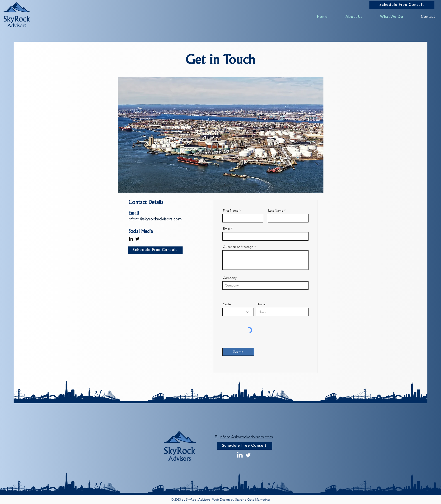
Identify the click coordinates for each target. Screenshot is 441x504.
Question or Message (238, 247)
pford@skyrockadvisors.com (155, 219)
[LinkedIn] (131, 239)
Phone (261, 304)
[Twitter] (137, 239)
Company (230, 278)
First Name (231, 210)
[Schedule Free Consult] (402, 5)
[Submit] (238, 352)
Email (227, 229)
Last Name (276, 210)
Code (227, 304)
